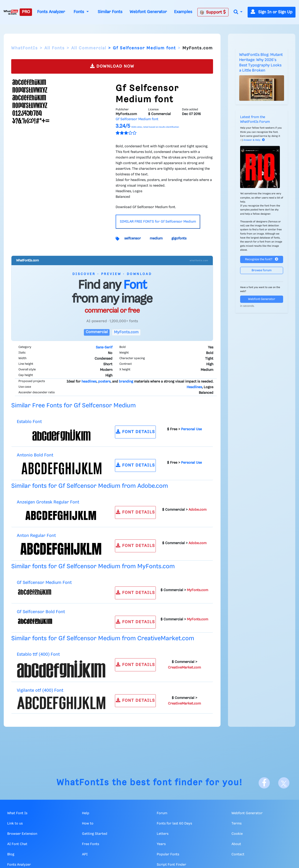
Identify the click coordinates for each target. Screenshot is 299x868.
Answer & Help (254, 140)
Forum (162, 813)
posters (104, 382)
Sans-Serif (104, 347)
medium (156, 239)
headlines (89, 382)
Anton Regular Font (36, 536)
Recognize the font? (262, 259)
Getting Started (95, 834)
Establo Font (29, 422)
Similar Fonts (110, 12)
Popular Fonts (168, 854)
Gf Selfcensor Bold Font (41, 612)
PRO (26, 12)
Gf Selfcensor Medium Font (44, 583)
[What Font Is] (11, 12)
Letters (163, 834)
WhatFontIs (25, 48)
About (236, 844)
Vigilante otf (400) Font (40, 690)
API (85, 854)
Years (161, 844)
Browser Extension (22, 834)
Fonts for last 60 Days (174, 824)
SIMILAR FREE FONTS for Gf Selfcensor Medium (158, 222)
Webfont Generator (148, 12)
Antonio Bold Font (35, 455)
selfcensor (133, 239)
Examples (183, 12)
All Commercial (89, 48)
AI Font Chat (17, 844)
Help (86, 813)
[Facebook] (264, 783)
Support (213, 12)
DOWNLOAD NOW (112, 66)
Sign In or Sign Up (272, 12)
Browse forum (262, 270)
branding (126, 382)
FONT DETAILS (135, 432)
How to (88, 824)
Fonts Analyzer (51, 12)
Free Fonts (91, 844)
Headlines (194, 387)
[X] (284, 783)
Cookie (237, 834)
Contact (238, 854)
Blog (11, 854)
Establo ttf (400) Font (38, 654)
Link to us (15, 824)
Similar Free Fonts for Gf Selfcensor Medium (73, 406)
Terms (237, 824)
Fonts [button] (79, 12)
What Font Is (17, 813)
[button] (238, 12)
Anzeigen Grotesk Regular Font (48, 502)
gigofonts (179, 239)
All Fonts (55, 48)
